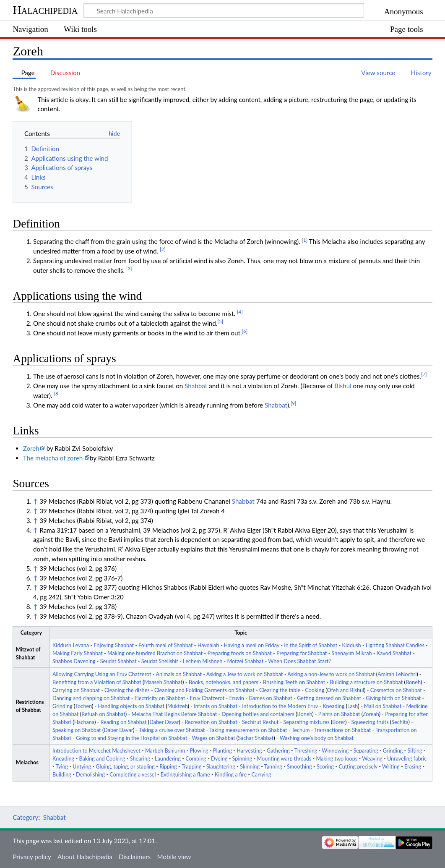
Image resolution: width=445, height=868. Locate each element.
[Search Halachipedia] (224, 10)
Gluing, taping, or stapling (125, 767)
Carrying (261, 775)
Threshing (306, 751)
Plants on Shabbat (339, 714)
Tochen (83, 706)
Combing (196, 759)
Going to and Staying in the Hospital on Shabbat (131, 738)
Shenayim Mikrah (352, 653)
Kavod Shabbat (394, 653)
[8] (57, 393)
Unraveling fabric (407, 759)
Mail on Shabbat (383, 706)
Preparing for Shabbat (302, 653)
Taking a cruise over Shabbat (172, 730)
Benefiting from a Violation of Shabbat (97, 682)
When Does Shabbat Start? (299, 661)
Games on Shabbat (271, 698)
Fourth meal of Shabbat (165, 645)
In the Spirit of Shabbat (311, 645)
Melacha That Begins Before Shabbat (174, 714)
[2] (163, 249)
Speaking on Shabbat (77, 730)
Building (62, 775)
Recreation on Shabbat (211, 722)
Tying (62, 767)
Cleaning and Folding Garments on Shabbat (204, 690)
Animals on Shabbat (179, 674)
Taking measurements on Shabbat (248, 730)
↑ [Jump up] (35, 501)
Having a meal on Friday (252, 645)
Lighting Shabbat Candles (395, 645)
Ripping (168, 767)
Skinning (250, 767)
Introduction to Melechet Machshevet (96, 751)
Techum (301, 730)
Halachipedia (45, 10)
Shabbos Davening (74, 661)
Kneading (333, 706)
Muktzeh (178, 706)
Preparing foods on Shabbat (239, 653)
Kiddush (351, 645)
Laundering (168, 759)
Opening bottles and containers (258, 714)
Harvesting (249, 751)
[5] (220, 321)
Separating (366, 751)
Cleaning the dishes (127, 690)
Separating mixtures (307, 722)
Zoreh (31, 448)
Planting (222, 751)
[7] (424, 374)
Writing (391, 767)
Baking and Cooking (102, 759)
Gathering (278, 751)
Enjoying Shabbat (114, 645)
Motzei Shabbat (246, 661)
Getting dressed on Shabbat (329, 698)
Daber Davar (164, 722)
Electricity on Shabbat (160, 698)
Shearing (140, 759)
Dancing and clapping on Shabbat (91, 698)
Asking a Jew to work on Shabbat (245, 674)
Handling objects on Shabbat (131, 706)
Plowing (199, 751)
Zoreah (371, 714)
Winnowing (335, 751)
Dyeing (219, 759)
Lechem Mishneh (203, 661)
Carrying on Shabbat (76, 690)
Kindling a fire (231, 775)
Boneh (413, 682)
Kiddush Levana (71, 645)
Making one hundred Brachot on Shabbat (155, 653)
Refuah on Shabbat (103, 714)
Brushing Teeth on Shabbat (294, 682)
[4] (240, 312)
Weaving (372, 759)
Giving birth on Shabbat (393, 698)
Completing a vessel (133, 775)
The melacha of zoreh (54, 458)
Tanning (273, 767)
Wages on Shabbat (213, 738)
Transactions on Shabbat (342, 730)
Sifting (415, 751)
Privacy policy (32, 857)
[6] (245, 331)
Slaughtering (221, 767)
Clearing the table (280, 690)
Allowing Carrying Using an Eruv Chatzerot (102, 674)
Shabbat (196, 386)
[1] (305, 240)
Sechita (400, 722)
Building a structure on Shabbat (367, 682)
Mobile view (174, 857)
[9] (294, 403)
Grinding (62, 706)
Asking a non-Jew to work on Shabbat (331, 674)
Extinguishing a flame (185, 775)
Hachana (84, 722)
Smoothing (299, 767)
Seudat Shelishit (160, 661)
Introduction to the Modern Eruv (280, 706)
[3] (129, 268)
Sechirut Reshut (260, 722)
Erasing (413, 767)
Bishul (343, 386)
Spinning (242, 759)
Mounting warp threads (284, 759)
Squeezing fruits (370, 722)
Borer (339, 722)
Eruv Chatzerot (207, 698)
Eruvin (236, 698)
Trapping (192, 767)
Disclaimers (135, 857)
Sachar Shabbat (256, 738)
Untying (82, 767)
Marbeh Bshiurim (165, 751)
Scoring (325, 767)
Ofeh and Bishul (345, 690)
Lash (353, 706)
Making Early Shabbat (78, 653)
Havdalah (208, 645)
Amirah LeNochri (397, 674)
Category (25, 817)
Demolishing (90, 775)
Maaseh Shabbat (163, 682)
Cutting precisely (358, 767)
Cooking (315, 690)
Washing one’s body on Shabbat (317, 738)
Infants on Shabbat (216, 706)
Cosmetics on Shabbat (396, 690)
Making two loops (337, 759)
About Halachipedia (85, 857)
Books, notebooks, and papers (224, 682)
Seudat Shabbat (118, 661)
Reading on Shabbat (124, 722)
